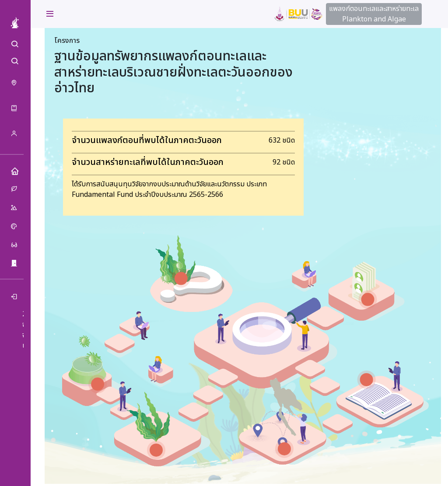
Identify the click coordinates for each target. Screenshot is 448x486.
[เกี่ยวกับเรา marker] (367, 299)
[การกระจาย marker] (284, 449)
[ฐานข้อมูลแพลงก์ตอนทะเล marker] (98, 384)
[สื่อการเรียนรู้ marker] (367, 380)
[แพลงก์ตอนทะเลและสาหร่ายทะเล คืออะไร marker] (181, 278)
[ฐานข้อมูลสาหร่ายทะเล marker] (156, 450)
